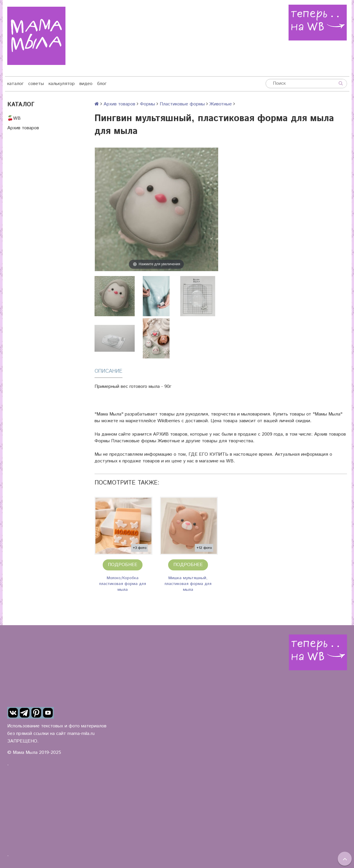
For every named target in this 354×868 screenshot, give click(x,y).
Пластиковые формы (182, 104)
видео (86, 84)
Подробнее (123, 565)
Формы (147, 104)
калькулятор (62, 84)
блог (102, 84)
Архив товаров (23, 128)
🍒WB (14, 118)
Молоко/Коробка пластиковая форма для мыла (123, 584)
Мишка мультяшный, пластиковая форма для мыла (188, 584)
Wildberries (169, 421)
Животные (221, 104)
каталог (15, 84)
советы (36, 84)
